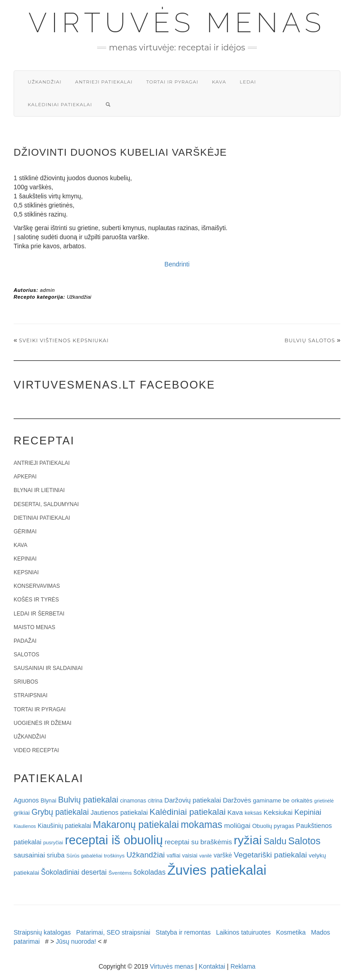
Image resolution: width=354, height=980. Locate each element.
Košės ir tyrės (36, 600)
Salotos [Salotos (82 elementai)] (304, 841)
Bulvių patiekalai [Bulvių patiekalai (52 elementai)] (88, 800)
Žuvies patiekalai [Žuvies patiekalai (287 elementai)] (217, 870)
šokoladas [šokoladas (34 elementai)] (150, 872)
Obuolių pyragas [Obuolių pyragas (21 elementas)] (273, 826)
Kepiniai (25, 559)
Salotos (26, 655)
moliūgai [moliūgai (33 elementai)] (237, 825)
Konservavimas (37, 586)
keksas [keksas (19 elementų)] (253, 813)
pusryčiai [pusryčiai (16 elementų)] (53, 842)
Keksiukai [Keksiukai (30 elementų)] (278, 812)
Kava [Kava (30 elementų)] (235, 812)
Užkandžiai (44, 82)
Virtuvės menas (177, 23)
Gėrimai (25, 532)
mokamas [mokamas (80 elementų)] (202, 825)
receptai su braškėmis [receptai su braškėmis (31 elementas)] (198, 842)
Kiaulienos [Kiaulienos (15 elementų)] (25, 826)
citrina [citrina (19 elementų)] (155, 801)
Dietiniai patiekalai (42, 518)
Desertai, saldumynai (46, 504)
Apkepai (25, 477)
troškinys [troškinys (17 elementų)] (114, 856)
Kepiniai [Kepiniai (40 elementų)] (308, 812)
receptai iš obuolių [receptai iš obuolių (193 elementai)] (114, 840)
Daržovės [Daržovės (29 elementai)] (237, 800)
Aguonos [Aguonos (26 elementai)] (26, 800)
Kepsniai (26, 572)
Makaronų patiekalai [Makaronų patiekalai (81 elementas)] (136, 825)
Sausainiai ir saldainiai (48, 668)
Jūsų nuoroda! (76, 941)
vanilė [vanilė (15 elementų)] (206, 856)
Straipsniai (31, 695)
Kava (219, 82)
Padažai (25, 641)
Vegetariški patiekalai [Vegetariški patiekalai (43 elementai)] (270, 855)
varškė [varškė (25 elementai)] (223, 855)
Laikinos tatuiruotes (243, 932)
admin (47, 290)
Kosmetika (291, 932)
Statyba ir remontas (183, 932)
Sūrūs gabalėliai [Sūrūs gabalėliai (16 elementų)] (84, 856)
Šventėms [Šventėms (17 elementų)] (120, 873)
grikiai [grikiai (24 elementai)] (22, 813)
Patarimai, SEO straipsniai (113, 932)
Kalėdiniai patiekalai (60, 105)
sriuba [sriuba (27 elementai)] (56, 855)
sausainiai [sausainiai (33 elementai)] (29, 855)
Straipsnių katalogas (42, 932)
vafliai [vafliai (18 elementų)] (173, 856)
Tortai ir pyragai (172, 82)
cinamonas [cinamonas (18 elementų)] (133, 801)
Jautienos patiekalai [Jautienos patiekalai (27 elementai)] (119, 813)
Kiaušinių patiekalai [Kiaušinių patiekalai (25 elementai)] (64, 826)
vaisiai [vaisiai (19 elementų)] (190, 856)
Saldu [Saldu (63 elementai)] (275, 841)
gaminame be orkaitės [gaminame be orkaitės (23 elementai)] (283, 800)
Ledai (248, 82)
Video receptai (36, 750)
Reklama (243, 966)
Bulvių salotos (310, 340)
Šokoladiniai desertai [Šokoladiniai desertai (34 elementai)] (74, 872)
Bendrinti (177, 264)
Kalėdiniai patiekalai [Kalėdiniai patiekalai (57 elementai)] (188, 812)
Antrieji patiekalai (104, 82)
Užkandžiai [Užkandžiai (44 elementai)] (145, 855)
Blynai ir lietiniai (39, 490)
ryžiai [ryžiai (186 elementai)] (248, 840)
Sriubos (26, 682)
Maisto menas (34, 627)
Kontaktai (212, 966)
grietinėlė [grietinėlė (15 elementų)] (324, 801)
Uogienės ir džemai (42, 723)
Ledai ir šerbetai (39, 614)
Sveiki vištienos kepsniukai (64, 340)
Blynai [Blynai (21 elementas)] (48, 800)
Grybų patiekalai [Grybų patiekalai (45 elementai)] (60, 812)
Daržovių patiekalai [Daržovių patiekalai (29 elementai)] (193, 800)
